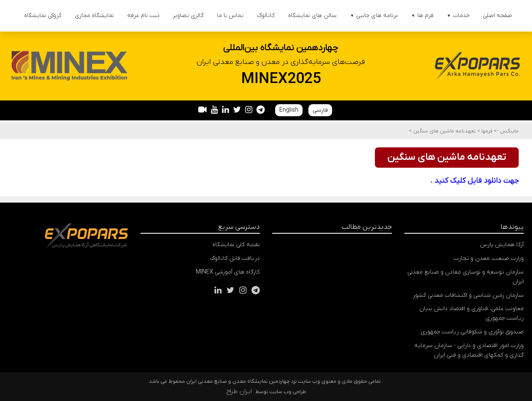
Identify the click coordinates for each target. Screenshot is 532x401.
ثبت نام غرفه (143, 16)
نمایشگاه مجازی (94, 16)
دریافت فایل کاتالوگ (235, 258)
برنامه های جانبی (374, 16)
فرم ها (422, 16)
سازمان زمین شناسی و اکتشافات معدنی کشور (468, 295)
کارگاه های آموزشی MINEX (228, 272)
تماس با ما (230, 16)
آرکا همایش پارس (502, 245)
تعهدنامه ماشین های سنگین (444, 131)
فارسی (320, 110)
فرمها (486, 131)
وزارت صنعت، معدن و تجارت (489, 258)
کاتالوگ (266, 16)
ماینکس (509, 131)
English (289, 110)
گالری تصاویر (188, 16)
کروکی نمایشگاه (43, 16)
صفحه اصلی (498, 16)
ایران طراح (239, 391)
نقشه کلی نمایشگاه (236, 245)
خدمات (458, 16)
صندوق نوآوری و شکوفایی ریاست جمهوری (472, 332)
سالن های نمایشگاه (312, 16)
